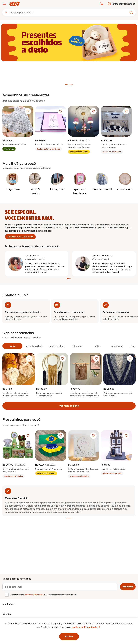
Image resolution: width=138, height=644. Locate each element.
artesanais (94, 481)
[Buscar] (70, 12)
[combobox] (6, 12)
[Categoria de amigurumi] (12, 161)
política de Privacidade (86, 627)
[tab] (66, 63)
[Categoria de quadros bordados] (80, 163)
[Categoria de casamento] (125, 161)
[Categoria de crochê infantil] (102, 161)
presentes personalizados (44, 481)
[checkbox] (7, 595)
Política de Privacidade (34, 595)
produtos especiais (75, 481)
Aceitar (69, 636)
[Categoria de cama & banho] (35, 163)
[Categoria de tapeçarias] (57, 161)
